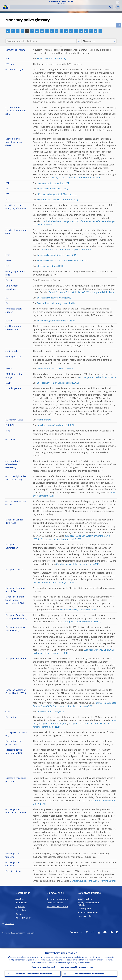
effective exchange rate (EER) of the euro (57, 194)
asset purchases (50, 249)
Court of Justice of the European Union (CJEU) (79, 564)
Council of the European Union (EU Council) (55, 582)
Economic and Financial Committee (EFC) (57, 200)
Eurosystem (46, 539)
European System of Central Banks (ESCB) (58, 383)
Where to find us (23, 918)
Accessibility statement (88, 912)
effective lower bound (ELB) (51, 266)
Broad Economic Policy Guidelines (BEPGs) (70, 292)
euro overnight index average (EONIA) (56, 321)
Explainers (20, 906)
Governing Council (107, 881)
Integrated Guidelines (103, 292)
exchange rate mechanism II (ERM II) (55, 369)
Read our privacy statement (43, 967)
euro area (70, 536)
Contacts (19, 914)
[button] (118, 2)
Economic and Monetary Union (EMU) (56, 303)
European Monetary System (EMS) (54, 298)
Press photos (21, 910)
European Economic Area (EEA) (52, 189)
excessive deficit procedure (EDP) (54, 183)
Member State (44, 420)
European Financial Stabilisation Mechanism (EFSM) (63, 260)
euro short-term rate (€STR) (51, 712)
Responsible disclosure (57, 906)
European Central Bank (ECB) (51, 59)
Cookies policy (84, 909)
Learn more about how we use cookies (77, 967)
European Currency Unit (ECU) (99, 650)
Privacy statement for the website (89, 904)
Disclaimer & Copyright (57, 899)
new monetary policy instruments (76, 249)
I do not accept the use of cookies (89, 974)
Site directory (9, 924)
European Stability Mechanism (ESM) (78, 610)
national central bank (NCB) (67, 539)
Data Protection (85, 899)
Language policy (85, 916)
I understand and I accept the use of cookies (33, 974)
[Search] (60, 7)
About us (20, 899)
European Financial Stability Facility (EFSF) (58, 255)
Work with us (21, 903)
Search (110, 7)
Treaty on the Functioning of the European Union (76, 178)
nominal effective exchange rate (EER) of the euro (66, 221)
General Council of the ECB (83, 881)
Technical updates (55, 903)
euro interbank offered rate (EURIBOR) (56, 425)
